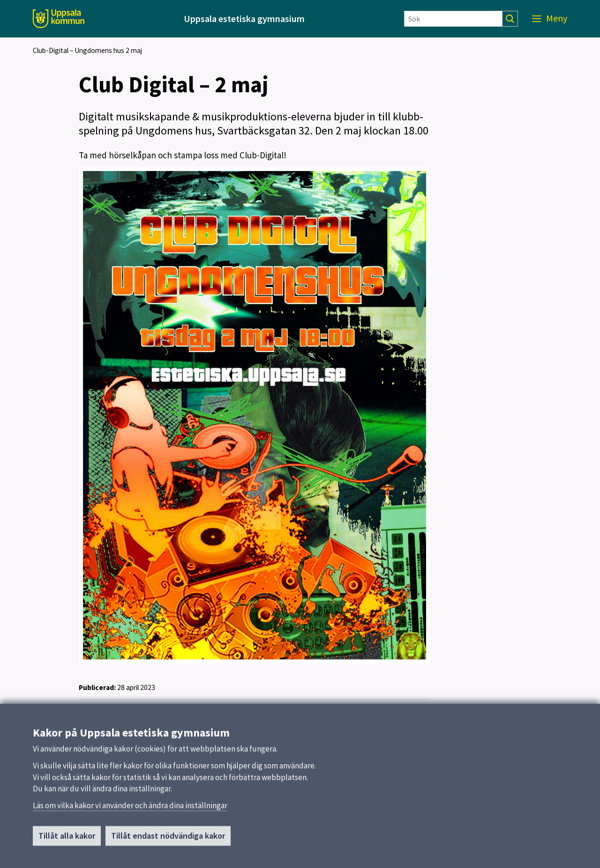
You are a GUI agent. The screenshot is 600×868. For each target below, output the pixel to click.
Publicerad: (97, 687)
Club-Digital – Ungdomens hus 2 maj (87, 50)
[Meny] (550, 19)
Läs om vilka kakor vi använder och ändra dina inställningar (130, 809)
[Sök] (453, 19)
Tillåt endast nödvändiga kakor (168, 839)
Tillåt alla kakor (67, 839)
